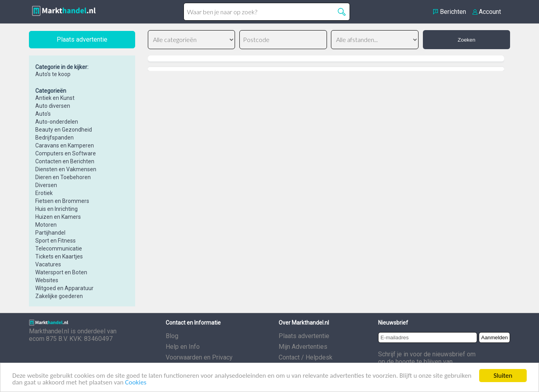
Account (490, 12)
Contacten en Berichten (65, 161)
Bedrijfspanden (54, 138)
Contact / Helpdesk (306, 357)
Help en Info (183, 347)
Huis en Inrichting (56, 209)
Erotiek (44, 193)
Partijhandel (50, 233)
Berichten (453, 12)
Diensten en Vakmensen (66, 169)
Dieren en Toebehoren (63, 177)
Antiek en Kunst (55, 98)
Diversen (46, 185)
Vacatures (48, 264)
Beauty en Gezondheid (64, 130)
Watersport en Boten (61, 272)
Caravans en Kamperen (65, 145)
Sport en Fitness (55, 241)
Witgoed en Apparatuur (64, 288)
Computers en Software (66, 153)
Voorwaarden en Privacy (199, 357)
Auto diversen (53, 106)
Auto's (43, 114)
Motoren (46, 225)
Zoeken (466, 40)
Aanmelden (494, 338)
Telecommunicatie (59, 249)
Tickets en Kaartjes (59, 256)
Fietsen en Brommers (62, 201)
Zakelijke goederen (59, 296)
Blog (172, 336)
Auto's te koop (53, 74)
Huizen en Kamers (58, 217)
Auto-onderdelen (57, 122)
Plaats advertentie (304, 336)
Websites (47, 280)
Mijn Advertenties (303, 347)
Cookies (136, 383)
